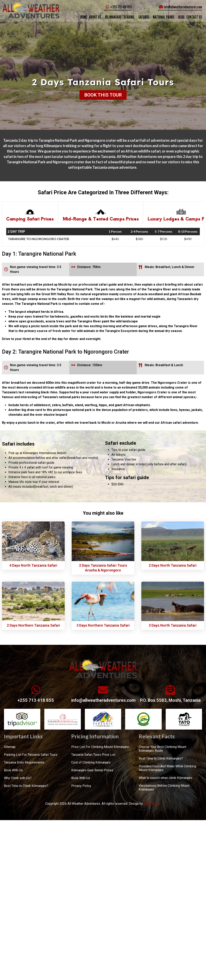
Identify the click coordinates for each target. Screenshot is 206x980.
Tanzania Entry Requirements (24, 762)
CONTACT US (194, 17)
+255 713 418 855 (36, 700)
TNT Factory (152, 804)
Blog (181, 17)
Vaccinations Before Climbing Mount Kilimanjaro (164, 788)
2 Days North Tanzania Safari (173, 565)
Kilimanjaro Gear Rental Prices (92, 770)
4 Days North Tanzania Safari (33, 565)
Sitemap (10, 747)
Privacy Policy (81, 786)
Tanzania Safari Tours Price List (93, 755)
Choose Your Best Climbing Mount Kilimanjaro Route (162, 749)
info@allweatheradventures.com (103, 700)
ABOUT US (95, 17)
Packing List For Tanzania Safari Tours (31, 755)
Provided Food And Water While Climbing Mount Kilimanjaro (167, 768)
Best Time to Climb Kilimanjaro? (26, 786)
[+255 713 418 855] (36, 690)
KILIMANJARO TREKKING (120, 17)
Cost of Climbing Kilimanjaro (91, 762)
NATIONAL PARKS (164, 17)
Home (84, 17)
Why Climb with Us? (18, 778)
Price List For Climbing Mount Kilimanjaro (100, 747)
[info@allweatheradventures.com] (103, 690)
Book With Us (13, 770)
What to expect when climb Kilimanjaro (165, 778)
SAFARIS (144, 17)
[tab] (30, 213)
